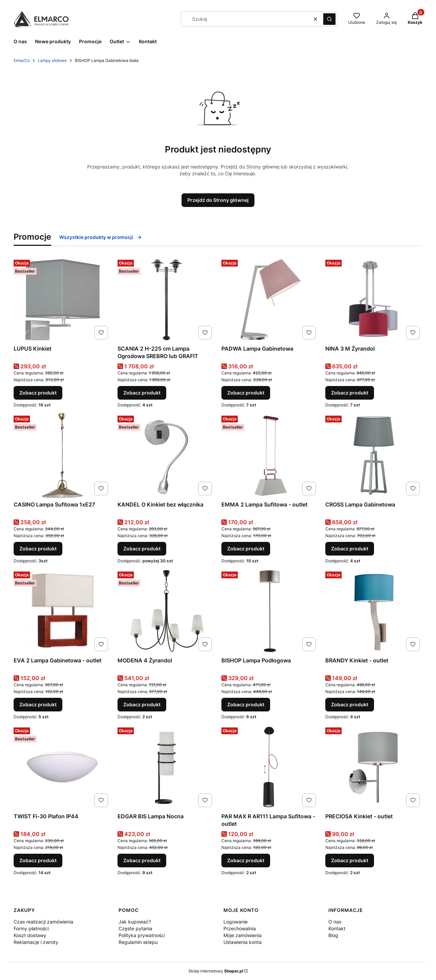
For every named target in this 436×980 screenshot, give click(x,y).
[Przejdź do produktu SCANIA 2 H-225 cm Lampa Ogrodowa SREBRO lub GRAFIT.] (166, 300)
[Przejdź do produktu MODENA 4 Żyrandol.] (166, 611)
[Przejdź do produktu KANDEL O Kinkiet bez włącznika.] (166, 455)
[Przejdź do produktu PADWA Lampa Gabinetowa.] (270, 300)
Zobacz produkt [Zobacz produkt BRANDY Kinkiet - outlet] (350, 704)
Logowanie (236, 922)
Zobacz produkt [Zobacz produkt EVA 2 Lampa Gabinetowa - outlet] (38, 704)
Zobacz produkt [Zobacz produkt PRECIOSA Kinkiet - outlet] (350, 860)
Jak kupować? (135, 922)
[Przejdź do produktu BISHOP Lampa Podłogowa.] (270, 611)
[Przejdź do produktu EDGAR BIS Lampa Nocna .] (166, 767)
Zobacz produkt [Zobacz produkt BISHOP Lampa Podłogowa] (246, 704)
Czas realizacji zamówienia (43, 922)
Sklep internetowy (216, 971)
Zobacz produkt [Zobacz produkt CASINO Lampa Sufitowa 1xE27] (38, 549)
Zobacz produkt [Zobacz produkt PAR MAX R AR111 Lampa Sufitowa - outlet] (246, 860)
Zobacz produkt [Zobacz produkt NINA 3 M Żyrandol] (350, 393)
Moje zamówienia (243, 935)
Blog (333, 935)
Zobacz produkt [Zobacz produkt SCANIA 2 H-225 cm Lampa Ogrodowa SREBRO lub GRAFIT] (142, 393)
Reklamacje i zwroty (36, 942)
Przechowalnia (240, 928)
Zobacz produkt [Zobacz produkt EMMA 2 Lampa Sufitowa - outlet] (246, 549)
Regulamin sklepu (138, 942)
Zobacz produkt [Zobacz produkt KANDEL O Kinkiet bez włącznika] (142, 549)
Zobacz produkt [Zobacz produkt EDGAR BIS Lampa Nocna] (142, 860)
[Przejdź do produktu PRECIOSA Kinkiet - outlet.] (374, 767)
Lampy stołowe (52, 60)
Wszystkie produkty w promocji (101, 237)
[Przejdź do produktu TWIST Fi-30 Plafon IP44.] (62, 767)
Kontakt (337, 928)
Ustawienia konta (243, 942)
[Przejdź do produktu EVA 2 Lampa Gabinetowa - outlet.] (62, 611)
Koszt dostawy (30, 935)
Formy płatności (31, 928)
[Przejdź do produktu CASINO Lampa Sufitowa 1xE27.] (62, 455)
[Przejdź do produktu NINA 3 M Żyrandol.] (374, 300)
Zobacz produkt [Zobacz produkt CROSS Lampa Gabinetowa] (350, 549)
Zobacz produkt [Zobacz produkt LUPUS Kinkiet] (38, 393)
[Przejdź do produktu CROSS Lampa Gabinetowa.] (374, 455)
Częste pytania (135, 928)
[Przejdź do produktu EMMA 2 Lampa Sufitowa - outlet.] (270, 455)
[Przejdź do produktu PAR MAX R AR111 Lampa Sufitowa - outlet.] (270, 767)
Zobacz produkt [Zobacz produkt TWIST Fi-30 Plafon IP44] (38, 860)
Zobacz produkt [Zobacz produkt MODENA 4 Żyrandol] (142, 704)
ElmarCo (22, 60)
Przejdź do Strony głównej (218, 200)
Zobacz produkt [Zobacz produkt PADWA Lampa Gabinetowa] (246, 393)
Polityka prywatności (142, 935)
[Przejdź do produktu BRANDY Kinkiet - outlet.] (374, 611)
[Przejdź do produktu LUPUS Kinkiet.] (62, 300)
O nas (335, 922)
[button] (329, 19)
